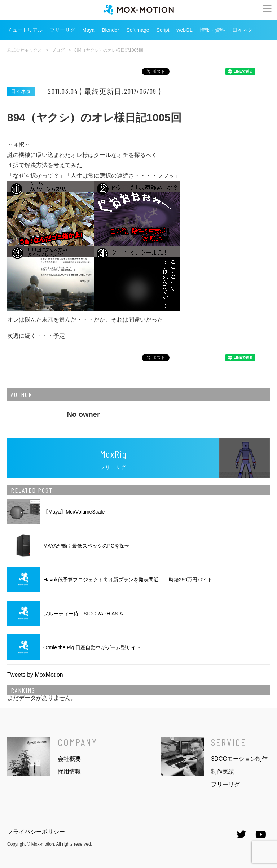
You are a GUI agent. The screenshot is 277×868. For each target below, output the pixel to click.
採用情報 (69, 771)
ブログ (58, 50)
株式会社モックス (25, 50)
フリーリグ (62, 30)
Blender (110, 30)
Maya (88, 30)
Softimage (138, 30)
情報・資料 (212, 30)
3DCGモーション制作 (239, 759)
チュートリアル (25, 30)
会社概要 (69, 759)
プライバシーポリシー (36, 832)
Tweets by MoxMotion (35, 675)
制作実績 (223, 771)
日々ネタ (242, 30)
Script (163, 30)
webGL (184, 30)
